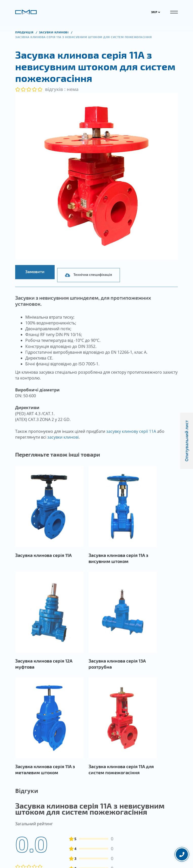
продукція (25, 32)
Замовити (35, 279)
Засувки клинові (54, 32)
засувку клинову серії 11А (131, 439)
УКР (156, 12)
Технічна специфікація (89, 290)
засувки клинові (63, 445)
